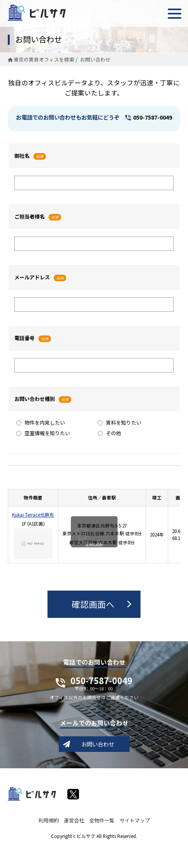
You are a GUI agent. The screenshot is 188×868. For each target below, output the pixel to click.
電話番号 (25, 338)
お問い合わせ (98, 744)
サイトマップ (135, 820)
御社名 (22, 156)
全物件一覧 (102, 820)
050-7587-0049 (153, 117)
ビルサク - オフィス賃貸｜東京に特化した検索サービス (37, 12)
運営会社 (74, 820)
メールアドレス (32, 277)
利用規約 (49, 820)
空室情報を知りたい (43, 433)
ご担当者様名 (30, 216)
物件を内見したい (41, 423)
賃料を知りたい (119, 423)
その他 (109, 433)
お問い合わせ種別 (35, 399)
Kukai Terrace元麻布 (33, 515)
